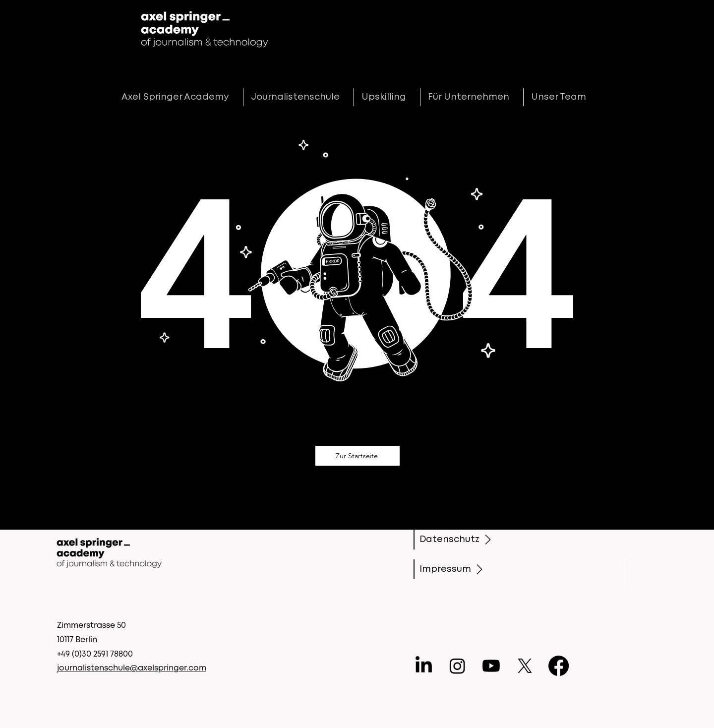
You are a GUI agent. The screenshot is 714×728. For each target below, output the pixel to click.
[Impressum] (456, 569)
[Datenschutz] (457, 540)
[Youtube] (491, 666)
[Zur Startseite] (357, 456)
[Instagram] (457, 666)
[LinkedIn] (424, 666)
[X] (525, 666)
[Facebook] (559, 666)
